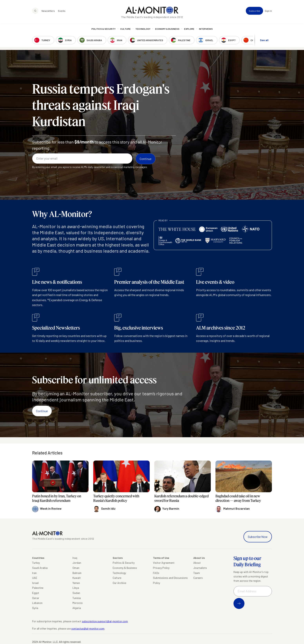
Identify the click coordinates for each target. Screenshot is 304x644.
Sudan (76, 593)
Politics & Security (104, 30)
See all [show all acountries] (264, 41)
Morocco (78, 603)
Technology (143, 30)
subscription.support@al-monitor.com (105, 621)
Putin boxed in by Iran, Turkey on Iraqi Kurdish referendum (57, 498)
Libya (76, 588)
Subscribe (254, 12)
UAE (35, 578)
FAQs (156, 573)
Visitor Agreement (164, 563)
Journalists (200, 568)
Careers (198, 578)
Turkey (36, 563)
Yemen (76, 583)
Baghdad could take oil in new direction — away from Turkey (238, 498)
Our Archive (119, 583)
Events (62, 12)
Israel (35, 583)
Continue (42, 411)
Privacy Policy (161, 568)
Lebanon (37, 603)
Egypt (36, 593)
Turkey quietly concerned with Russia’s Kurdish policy (116, 498)
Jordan (77, 563)
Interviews (206, 30)
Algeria (77, 608)
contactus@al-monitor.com (88, 628)
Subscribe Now (258, 537)
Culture (125, 30)
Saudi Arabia (40, 568)
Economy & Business (167, 30)
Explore (189, 30)
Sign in (268, 12)
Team (197, 573)
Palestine (38, 588)
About (197, 563)
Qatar (36, 598)
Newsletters (48, 12)
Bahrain (77, 573)
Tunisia (77, 598)
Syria (35, 608)
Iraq (75, 558)
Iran (34, 573)
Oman (76, 568)
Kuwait (77, 578)
